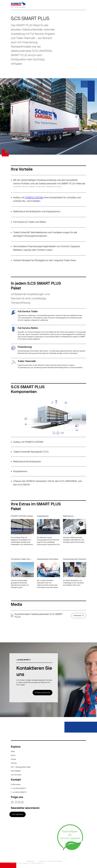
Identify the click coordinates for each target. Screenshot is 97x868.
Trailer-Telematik (27, 361)
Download (77, 616)
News (13, 752)
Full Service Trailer (28, 311)
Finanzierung (25, 347)
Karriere (13, 759)
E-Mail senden (16, 784)
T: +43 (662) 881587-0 (18, 788)
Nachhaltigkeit (16, 771)
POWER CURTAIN (34, 197)
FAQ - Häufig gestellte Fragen (21, 767)
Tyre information (16, 775)
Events (13, 755)
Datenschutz (31, 861)
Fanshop (14, 763)
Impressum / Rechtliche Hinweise (50, 861)
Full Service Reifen (28, 328)
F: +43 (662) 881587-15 (19, 792)
